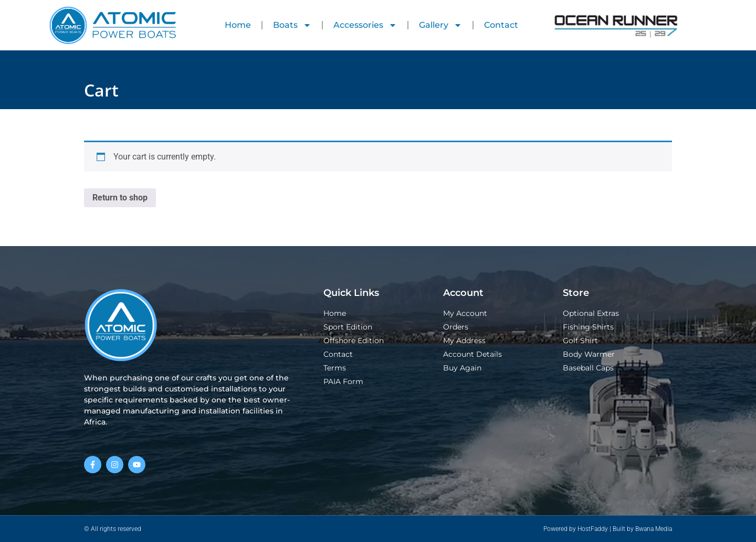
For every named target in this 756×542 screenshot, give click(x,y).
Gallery (440, 25)
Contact (501, 25)
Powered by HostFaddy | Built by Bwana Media (608, 529)
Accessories (365, 25)
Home (238, 25)
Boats (292, 25)
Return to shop (120, 198)
